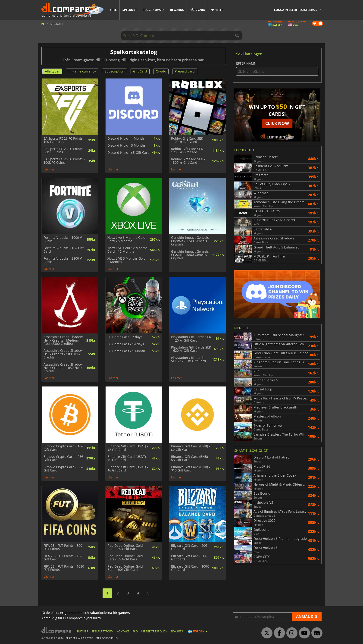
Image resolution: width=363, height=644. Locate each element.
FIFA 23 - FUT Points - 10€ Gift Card (63, 558)
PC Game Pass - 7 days (125, 337)
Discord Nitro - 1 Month (126, 138)
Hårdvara (197, 10)
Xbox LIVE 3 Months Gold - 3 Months (128, 260)
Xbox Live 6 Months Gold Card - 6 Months (126, 239)
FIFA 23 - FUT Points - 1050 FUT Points (64, 568)
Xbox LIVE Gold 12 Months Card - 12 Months (127, 250)
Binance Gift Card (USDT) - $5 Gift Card (128, 458)
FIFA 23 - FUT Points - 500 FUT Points (63, 547)
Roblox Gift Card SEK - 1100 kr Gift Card (188, 140)
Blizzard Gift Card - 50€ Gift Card (189, 558)
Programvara (153, 10)
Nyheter (217, 10)
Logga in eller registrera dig (297, 10)
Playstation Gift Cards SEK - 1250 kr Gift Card (189, 360)
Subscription (114, 71)
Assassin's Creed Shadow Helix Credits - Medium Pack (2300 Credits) (63, 340)
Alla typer (52, 71)
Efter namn (277, 69)
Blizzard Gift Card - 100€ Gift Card (190, 568)
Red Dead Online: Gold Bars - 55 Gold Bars (125, 558)
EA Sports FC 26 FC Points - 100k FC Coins (64, 161)
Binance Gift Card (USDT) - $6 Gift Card (128, 469)
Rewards (177, 10)
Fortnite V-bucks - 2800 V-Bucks (63, 260)
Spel (113, 10)
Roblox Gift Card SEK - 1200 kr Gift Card (188, 151)
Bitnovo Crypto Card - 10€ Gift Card (63, 448)
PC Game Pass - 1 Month (126, 351)
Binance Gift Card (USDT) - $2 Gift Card (128, 448)
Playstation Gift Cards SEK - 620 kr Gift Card (191, 349)
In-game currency (82, 71)
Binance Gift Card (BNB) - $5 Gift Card (191, 458)
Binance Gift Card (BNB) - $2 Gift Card (191, 448)
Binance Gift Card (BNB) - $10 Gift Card (191, 469)
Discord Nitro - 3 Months (127, 145)
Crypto (161, 71)
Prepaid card (185, 71)
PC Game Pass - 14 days (126, 344)
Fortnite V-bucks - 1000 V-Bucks (63, 239)
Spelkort (130, 10)
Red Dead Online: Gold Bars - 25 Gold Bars (125, 547)
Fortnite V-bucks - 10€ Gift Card (64, 250)
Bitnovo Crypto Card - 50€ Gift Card (63, 469)
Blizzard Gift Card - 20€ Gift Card (189, 547)
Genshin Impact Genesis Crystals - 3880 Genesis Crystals (190, 255)
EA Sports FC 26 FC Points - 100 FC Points (64, 140)
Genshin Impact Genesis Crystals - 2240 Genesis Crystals (190, 241)
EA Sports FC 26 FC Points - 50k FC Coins (64, 151)
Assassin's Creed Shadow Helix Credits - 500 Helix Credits (63, 354)
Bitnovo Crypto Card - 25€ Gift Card (63, 458)
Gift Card (140, 71)
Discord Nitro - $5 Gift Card (128, 153)
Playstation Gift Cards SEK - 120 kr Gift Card (191, 339)
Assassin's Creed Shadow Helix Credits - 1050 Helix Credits (63, 368)
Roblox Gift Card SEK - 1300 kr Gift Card (188, 161)
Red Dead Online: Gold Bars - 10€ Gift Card (125, 568)
